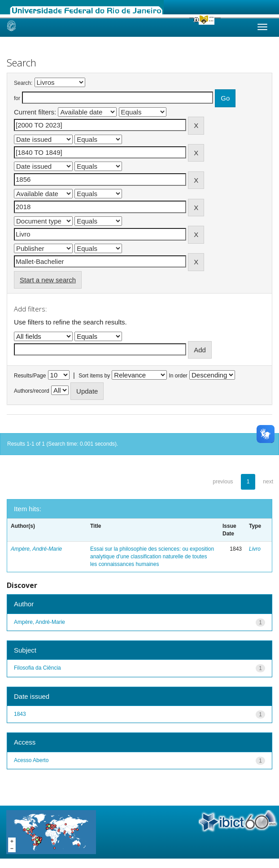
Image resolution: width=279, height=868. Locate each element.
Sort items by (94, 376)
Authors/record (32, 391)
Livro (255, 549)
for (17, 98)
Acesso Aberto (31, 760)
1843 (20, 714)
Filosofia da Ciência (37, 668)
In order (178, 376)
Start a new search (48, 280)
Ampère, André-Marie (36, 549)
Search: (23, 83)
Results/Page (30, 376)
